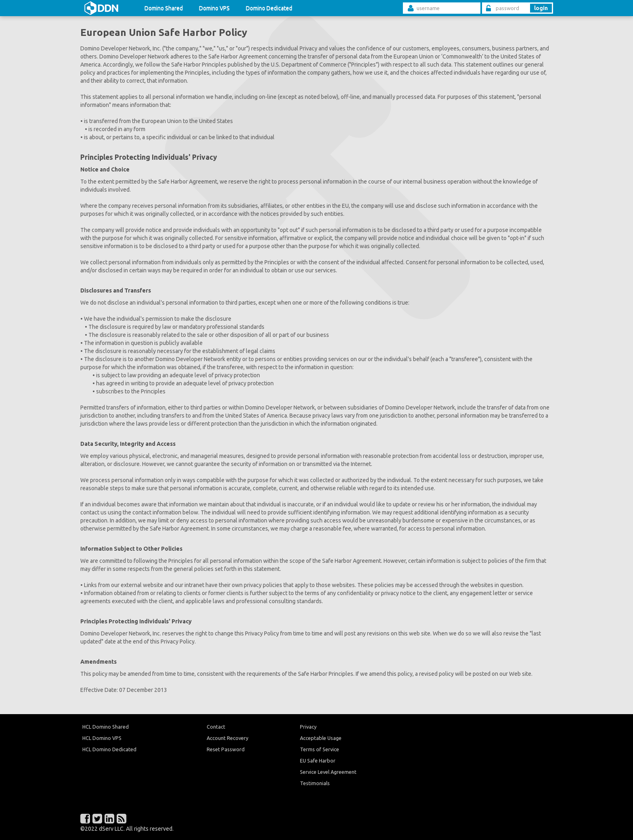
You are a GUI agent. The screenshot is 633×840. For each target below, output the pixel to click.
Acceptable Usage (321, 738)
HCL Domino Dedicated (109, 749)
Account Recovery (227, 738)
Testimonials (315, 783)
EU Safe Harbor (318, 761)
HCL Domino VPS (102, 738)
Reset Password (226, 749)
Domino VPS (214, 8)
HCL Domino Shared (106, 727)
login (541, 8)
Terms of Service (320, 749)
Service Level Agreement (328, 772)
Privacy (308, 727)
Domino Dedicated (269, 8)
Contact (216, 727)
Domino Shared (164, 8)
